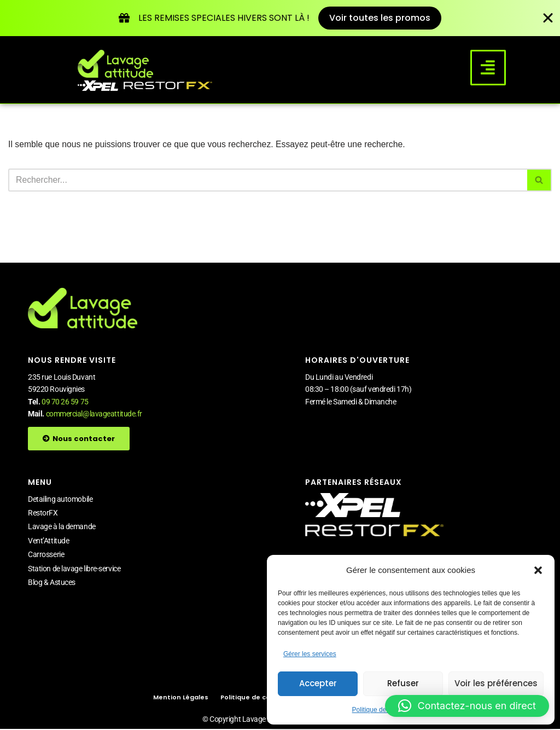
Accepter (318, 683)
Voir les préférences (496, 683)
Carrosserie (46, 555)
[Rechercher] (268, 181)
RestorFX (43, 513)
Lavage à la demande (62, 528)
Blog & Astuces (52, 583)
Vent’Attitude (48, 541)
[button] (538, 570)
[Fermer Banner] (548, 19)
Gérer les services (310, 654)
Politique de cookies (381, 710)
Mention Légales (181, 698)
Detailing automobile (60, 500)
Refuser (403, 683)
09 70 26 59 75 (65, 402)
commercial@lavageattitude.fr (94, 415)
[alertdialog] (280, 18)
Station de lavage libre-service (74, 569)
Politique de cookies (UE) (262, 698)
